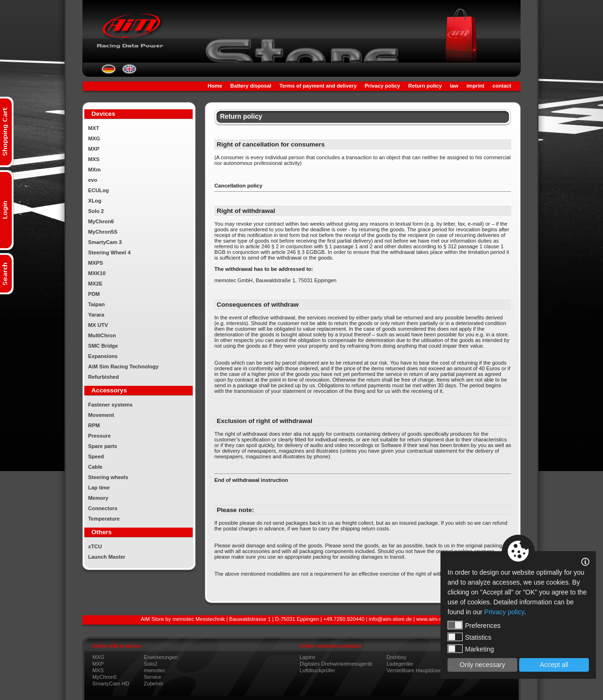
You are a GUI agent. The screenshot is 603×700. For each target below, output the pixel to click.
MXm (94, 170)
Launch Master (107, 557)
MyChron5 (105, 677)
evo (93, 180)
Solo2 (151, 664)
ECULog (98, 190)
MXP (94, 149)
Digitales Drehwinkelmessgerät (336, 664)
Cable (95, 467)
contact (502, 86)
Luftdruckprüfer (317, 670)
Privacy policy (382, 86)
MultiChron (102, 335)
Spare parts (103, 446)
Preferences (474, 625)
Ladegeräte (400, 664)
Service (152, 677)
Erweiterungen (161, 657)
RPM (94, 425)
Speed (96, 456)
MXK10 (97, 273)
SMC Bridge (103, 346)
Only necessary (482, 665)
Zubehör (154, 684)
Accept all (554, 665)
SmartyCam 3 (105, 242)
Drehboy (397, 657)
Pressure (99, 436)
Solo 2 (96, 211)
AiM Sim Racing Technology (123, 366)
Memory (98, 498)
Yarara (96, 315)
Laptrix (308, 657)
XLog (95, 201)
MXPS (96, 263)
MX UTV (98, 325)
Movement (101, 415)
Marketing (471, 649)
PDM (94, 294)
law (454, 86)
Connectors (103, 508)
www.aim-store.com (440, 619)
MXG (94, 138)
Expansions (103, 356)
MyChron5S (103, 232)
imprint (475, 86)
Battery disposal (251, 86)
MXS (94, 159)
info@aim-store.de (391, 619)
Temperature (104, 519)
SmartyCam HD (111, 684)
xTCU (95, 546)
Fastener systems (110, 405)
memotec (155, 670)
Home (215, 86)
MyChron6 (101, 221)
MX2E (95, 284)
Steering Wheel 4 (109, 252)
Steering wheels (108, 477)
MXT (94, 128)
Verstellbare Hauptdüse (414, 670)
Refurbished (103, 377)
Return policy (425, 86)
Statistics (469, 637)
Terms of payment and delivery (318, 86)
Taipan (96, 304)
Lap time (99, 488)
